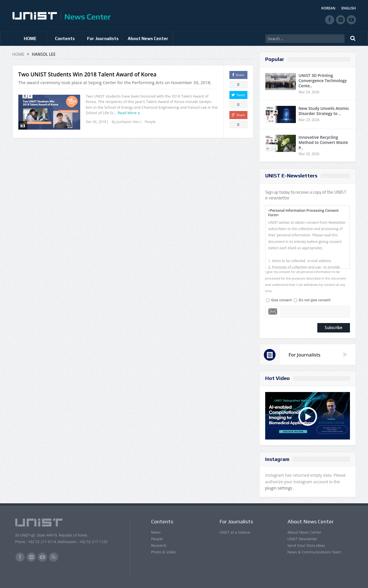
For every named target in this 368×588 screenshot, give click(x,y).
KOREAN (328, 8)
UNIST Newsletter (302, 539)
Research (159, 546)
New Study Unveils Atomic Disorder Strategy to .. (324, 111)
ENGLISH (349, 8)
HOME (30, 38)
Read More (127, 113)
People (150, 122)
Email (273, 312)
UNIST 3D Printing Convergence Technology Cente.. (323, 81)
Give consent (282, 300)
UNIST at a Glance (235, 532)
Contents (65, 38)
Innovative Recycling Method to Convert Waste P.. (323, 142)
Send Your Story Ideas (306, 546)
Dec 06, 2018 (96, 122)
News (156, 532)
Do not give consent (315, 300)
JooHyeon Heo (128, 122)
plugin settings (279, 488)
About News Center (148, 38)
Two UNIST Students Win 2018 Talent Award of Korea (87, 74)
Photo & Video (164, 552)
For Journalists (103, 38)
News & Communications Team (314, 552)
